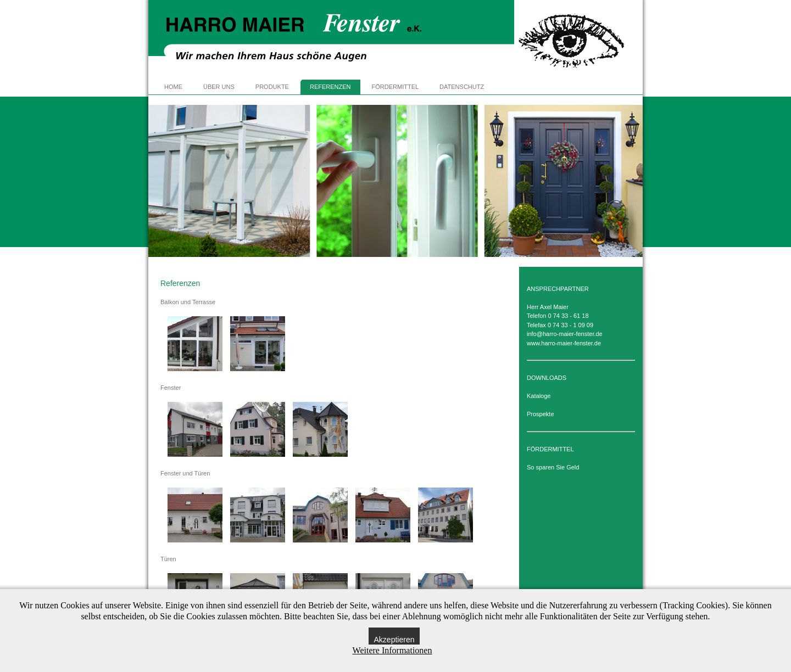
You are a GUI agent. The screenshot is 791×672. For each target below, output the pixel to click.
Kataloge (539, 396)
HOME (173, 87)
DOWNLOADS (547, 378)
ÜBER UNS (219, 87)
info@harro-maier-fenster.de (565, 334)
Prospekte (541, 414)
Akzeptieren (394, 640)
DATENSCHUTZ (462, 87)
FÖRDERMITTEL (396, 87)
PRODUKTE (272, 87)
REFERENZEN (330, 87)
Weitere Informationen (392, 650)
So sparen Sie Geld (553, 467)
